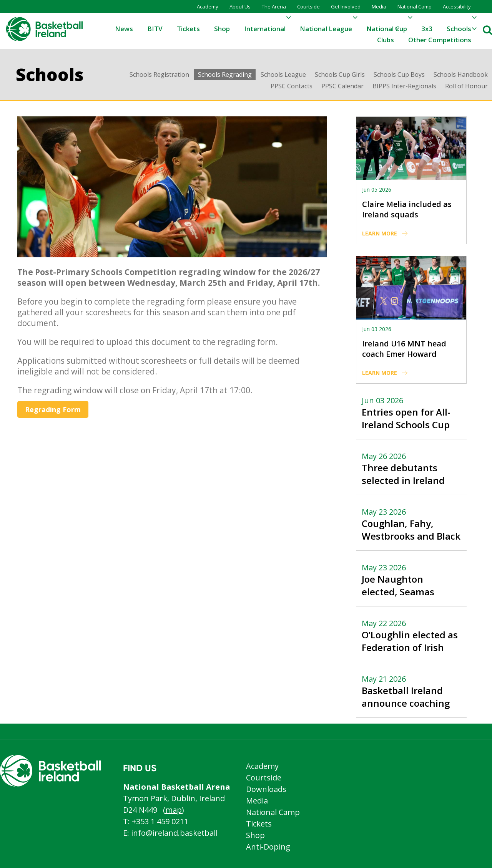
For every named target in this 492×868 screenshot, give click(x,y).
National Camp (415, 7)
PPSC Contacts (292, 86)
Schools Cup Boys (399, 75)
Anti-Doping (268, 847)
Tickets (259, 824)
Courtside (308, 7)
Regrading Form (53, 409)
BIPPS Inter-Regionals (404, 86)
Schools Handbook (461, 75)
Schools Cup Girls (340, 75)
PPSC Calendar (342, 86)
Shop (255, 835)
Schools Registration (159, 75)
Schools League (283, 75)
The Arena (274, 7)
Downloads (266, 789)
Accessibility (457, 7)
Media (379, 7)
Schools (50, 74)
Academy (208, 7)
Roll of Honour (466, 86)
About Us (240, 7)
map (174, 810)
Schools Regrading (225, 75)
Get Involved (346, 7)
